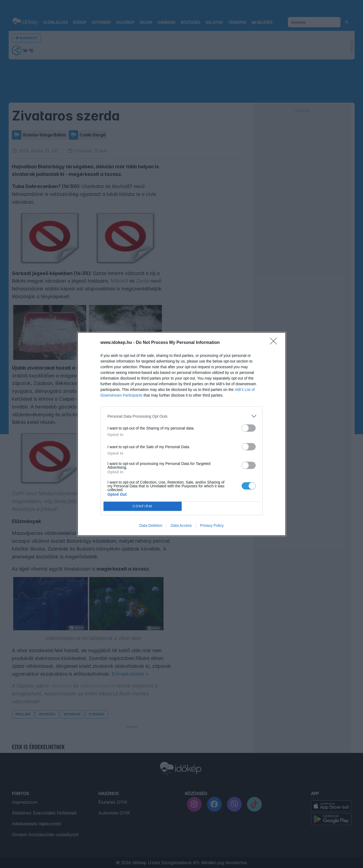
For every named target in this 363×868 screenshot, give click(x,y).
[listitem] (182, 416)
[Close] (275, 343)
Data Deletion (151, 525)
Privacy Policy (212, 525)
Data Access (181, 525)
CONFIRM (143, 506)
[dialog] (182, 434)
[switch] (249, 428)
